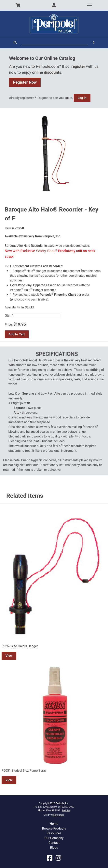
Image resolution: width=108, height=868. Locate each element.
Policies (66, 811)
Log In (82, 98)
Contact (54, 843)
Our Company (54, 838)
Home (54, 824)
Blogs (54, 847)
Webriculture (58, 815)
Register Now (25, 82)
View (9, 656)
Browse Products (54, 828)
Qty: (7, 315)
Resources (54, 833)
